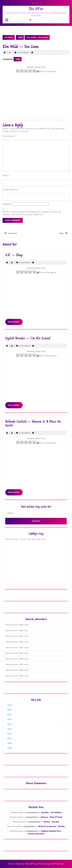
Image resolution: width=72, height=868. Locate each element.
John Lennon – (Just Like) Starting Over (26, 539)
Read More (15, 323)
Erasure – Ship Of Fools (52, 817)
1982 (9, 715)
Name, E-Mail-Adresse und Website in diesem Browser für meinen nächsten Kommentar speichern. (32, 213)
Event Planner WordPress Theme (28, 864)
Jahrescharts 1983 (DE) (17, 642)
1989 (10, 748)
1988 (20, 37)
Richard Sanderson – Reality (51, 826)
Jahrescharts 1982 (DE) (17, 636)
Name (6, 175)
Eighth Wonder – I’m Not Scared (28, 338)
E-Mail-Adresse (11, 190)
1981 (9, 710)
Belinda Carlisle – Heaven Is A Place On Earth (33, 423)
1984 (10, 724)
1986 (10, 734)
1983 (9, 719)
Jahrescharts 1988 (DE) (17, 670)
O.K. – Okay (14, 255)
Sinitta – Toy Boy (51, 822)
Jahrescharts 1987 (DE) (17, 665)
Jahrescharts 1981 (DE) (17, 630)
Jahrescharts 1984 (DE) (17, 647)
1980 (10, 705)
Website (7, 204)
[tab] (7, 20)
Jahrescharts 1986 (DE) (17, 659)
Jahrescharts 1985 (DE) (17, 653)
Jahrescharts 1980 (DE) (17, 625)
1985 (9, 729)
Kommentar (9, 136)
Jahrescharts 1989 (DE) (17, 676)
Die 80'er (36, 9)
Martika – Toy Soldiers (52, 812)
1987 (9, 738)
